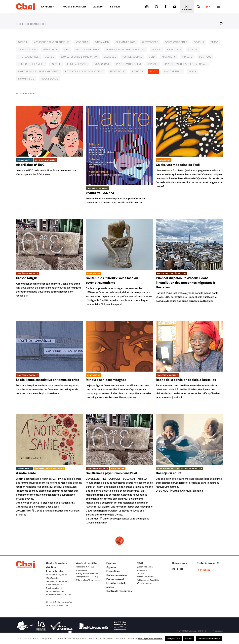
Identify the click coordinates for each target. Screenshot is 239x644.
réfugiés (138, 71)
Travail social (49, 79)
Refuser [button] (189, 639)
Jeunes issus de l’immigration (79, 57)
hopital (193, 49)
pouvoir (56, 64)
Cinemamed (102, 42)
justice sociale (132, 57)
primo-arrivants (77, 64)
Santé (153, 71)
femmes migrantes (88, 49)
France (156, 49)
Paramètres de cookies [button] (209, 639)
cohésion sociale (176, 42)
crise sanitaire (27, 49)
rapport (153, 64)
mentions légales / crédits (191, 631)
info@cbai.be (58, 585)
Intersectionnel (28, 57)
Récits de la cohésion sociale (84, 71)
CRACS (214, 42)
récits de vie (118, 71)
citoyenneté (150, 42)
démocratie (50, 49)
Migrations (169, 57)
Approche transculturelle (52, 42)
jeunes (50, 57)
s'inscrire (204, 570)
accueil (23, 42)
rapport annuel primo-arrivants (38, 71)
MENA (152, 57)
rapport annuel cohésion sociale (186, 64)
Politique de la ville (31, 64)
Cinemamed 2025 (126, 42)
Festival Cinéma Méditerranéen (125, 49)
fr (209, 7)
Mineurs (188, 57)
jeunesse (110, 57)
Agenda (98, 7)
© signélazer (218, 631)
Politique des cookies (150, 638)
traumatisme (26, 79)
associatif (82, 42)
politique (205, 57)
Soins (192, 71)
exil (67, 49)
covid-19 (199, 42)
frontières (174, 49)
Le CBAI (115, 7)
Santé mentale (173, 71)
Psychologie (102, 64)
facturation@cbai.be (55, 591)
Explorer (48, 7)
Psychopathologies (129, 64)
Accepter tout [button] (173, 639)
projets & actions (74, 7)
